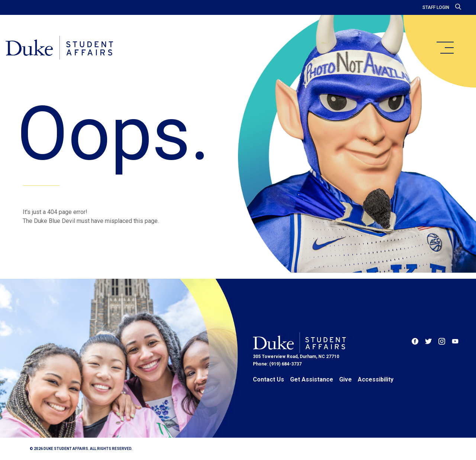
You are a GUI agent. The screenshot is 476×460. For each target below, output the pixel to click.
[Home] (60, 48)
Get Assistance (312, 379)
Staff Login (436, 7)
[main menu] (445, 48)
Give (345, 379)
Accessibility (376, 379)
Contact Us (268, 379)
